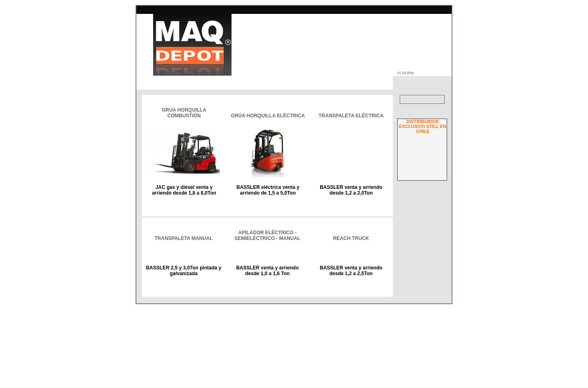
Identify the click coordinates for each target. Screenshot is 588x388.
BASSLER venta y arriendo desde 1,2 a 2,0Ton (351, 190)
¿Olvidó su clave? (426, 328)
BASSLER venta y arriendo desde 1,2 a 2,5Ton (351, 313)
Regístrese (433, 333)
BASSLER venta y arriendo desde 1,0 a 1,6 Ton (268, 313)
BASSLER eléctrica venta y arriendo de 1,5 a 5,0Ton (267, 190)
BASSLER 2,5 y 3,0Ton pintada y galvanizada (184, 313)
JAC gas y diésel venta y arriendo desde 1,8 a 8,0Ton (184, 190)
